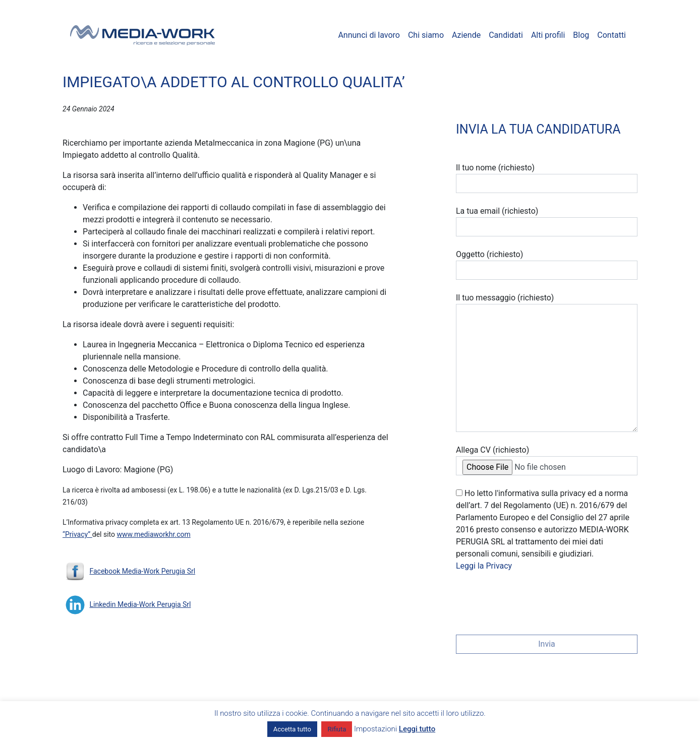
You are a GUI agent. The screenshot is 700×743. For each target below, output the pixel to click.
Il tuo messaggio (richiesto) (547, 362)
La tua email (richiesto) (547, 221)
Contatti (611, 35)
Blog (581, 35)
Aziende (466, 35)
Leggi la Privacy (484, 566)
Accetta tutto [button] (292, 729)
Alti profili (548, 35)
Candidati (506, 35)
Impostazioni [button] (375, 729)
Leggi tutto (417, 729)
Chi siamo (426, 35)
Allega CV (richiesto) (547, 460)
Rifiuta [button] (337, 729)
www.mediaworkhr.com (154, 534)
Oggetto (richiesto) (547, 265)
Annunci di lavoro (369, 35)
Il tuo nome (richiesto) (547, 178)
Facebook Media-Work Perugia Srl (142, 571)
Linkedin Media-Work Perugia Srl (140, 604)
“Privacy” (77, 534)
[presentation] (533, 600)
